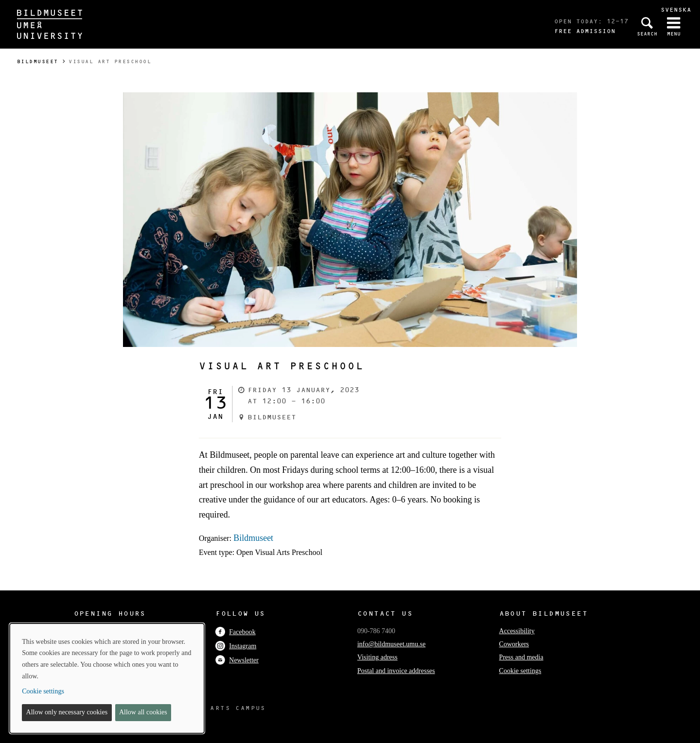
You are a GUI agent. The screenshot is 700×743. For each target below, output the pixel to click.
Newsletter (237, 660)
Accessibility (517, 631)
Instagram (236, 646)
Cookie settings (520, 671)
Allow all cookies (143, 712)
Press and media (521, 657)
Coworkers (514, 644)
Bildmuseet (38, 61)
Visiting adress (377, 657)
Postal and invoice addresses (396, 671)
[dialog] (107, 678)
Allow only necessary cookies (67, 712)
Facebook (235, 632)
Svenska (676, 9)
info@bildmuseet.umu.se (391, 644)
